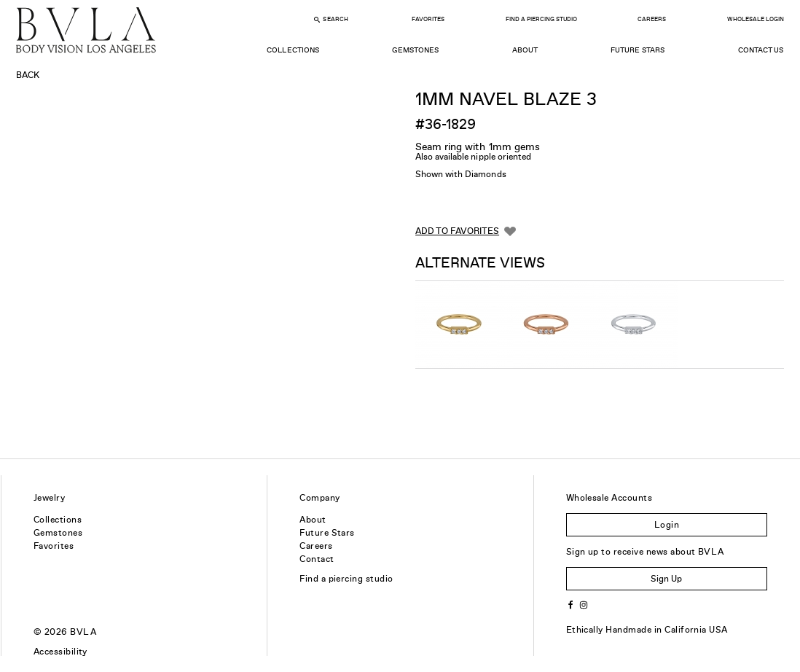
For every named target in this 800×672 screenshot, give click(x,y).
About (525, 50)
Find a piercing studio (346, 579)
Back (28, 75)
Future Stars (638, 50)
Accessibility (60, 652)
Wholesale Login (756, 19)
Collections (293, 50)
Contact (317, 559)
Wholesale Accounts (609, 498)
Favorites (428, 19)
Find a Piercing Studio (541, 19)
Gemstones (415, 50)
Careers (652, 19)
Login (667, 525)
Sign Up (666, 579)
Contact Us (761, 50)
